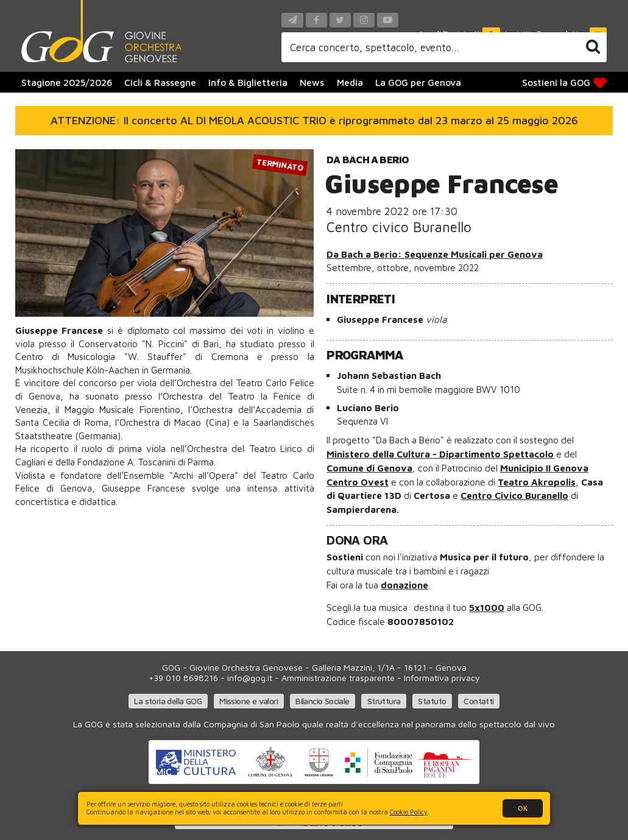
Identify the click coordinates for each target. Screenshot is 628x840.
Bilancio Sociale (323, 701)
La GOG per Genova (418, 82)
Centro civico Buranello (399, 227)
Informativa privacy (442, 678)
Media (350, 82)
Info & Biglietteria (248, 82)
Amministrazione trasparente (338, 678)
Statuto (432, 701)
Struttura (384, 701)
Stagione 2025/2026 (67, 82)
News (312, 82)
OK (523, 808)
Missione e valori (249, 701)
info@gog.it (250, 678)
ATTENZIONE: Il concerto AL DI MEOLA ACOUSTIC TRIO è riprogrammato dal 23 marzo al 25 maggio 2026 (314, 120)
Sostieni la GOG (565, 83)
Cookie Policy (409, 812)
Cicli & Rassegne (160, 82)
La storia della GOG (168, 701)
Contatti (478, 701)
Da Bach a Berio (368, 159)
